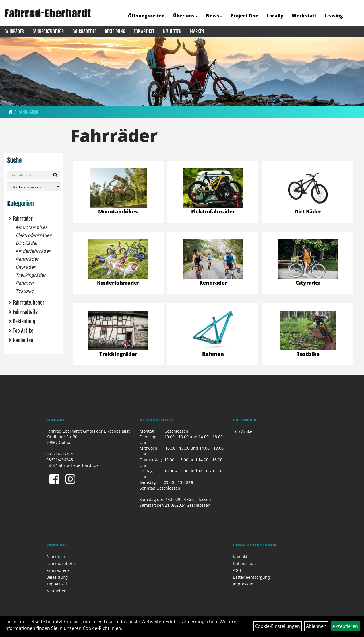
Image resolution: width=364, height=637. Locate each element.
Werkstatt (304, 16)
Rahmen (25, 283)
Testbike (25, 291)
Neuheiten (172, 31)
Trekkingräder (31, 275)
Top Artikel (144, 31)
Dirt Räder (27, 243)
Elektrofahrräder (34, 235)
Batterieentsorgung (251, 577)
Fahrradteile (84, 31)
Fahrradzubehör (48, 31)
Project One (244, 16)
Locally (275, 16)
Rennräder (27, 259)
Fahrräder (14, 31)
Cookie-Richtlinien (102, 628)
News (214, 16)
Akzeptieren (345, 626)
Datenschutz (245, 563)
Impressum (244, 584)
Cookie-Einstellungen (278, 626)
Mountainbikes (32, 227)
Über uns (185, 16)
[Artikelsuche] (353, 16)
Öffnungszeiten (146, 16)
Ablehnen (316, 626)
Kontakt (240, 557)
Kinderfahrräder (33, 251)
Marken (197, 31)
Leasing (334, 16)
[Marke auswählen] (34, 187)
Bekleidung (115, 31)
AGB (237, 570)
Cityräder (26, 267)
